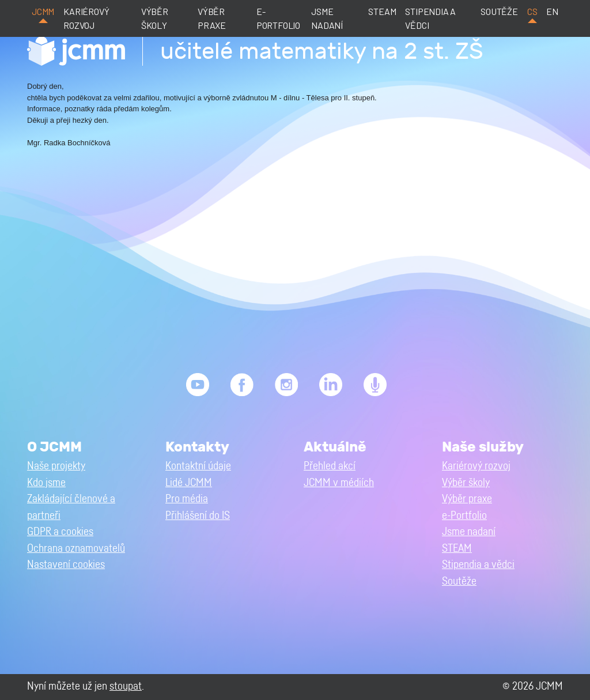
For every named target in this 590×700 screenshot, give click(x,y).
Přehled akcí (330, 466)
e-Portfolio (278, 18)
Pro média (187, 499)
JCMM (43, 11)
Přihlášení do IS (198, 516)
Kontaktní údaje (198, 466)
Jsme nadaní (327, 18)
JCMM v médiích (339, 483)
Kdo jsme (46, 483)
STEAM (382, 11)
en (552, 11)
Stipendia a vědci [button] (478, 565)
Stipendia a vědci (430, 18)
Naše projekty (56, 466)
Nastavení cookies (66, 565)
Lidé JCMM (189, 483)
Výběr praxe (212, 18)
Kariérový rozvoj (86, 18)
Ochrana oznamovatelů (76, 549)
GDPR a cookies (60, 532)
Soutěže (499, 11)
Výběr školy (155, 18)
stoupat (126, 686)
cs (532, 11)
